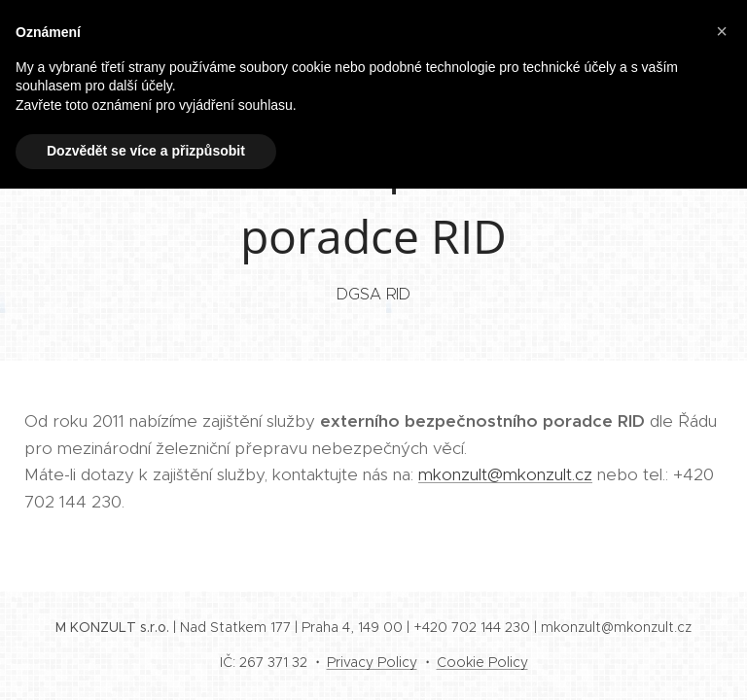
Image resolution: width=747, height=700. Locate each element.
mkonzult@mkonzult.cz (505, 474)
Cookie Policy (482, 662)
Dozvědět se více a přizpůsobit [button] (146, 151)
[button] (722, 31)
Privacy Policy (372, 662)
